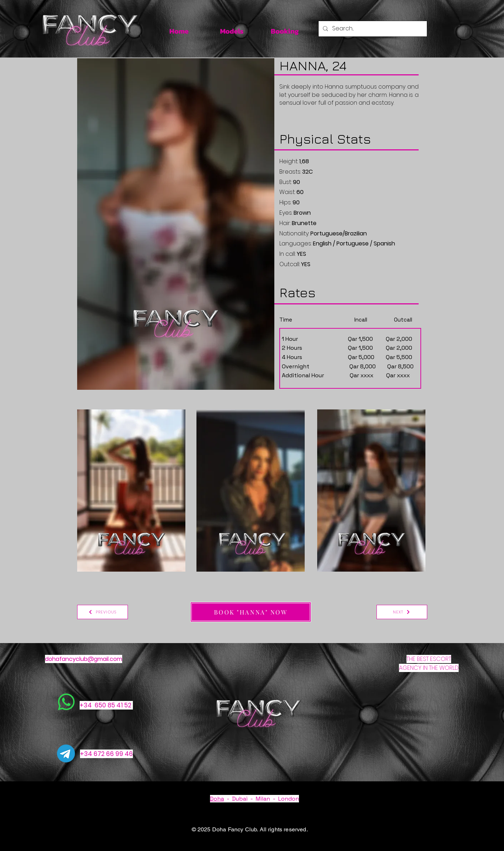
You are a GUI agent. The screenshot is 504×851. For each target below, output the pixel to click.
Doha (217, 799)
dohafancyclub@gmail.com (84, 659)
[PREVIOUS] (103, 612)
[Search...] (372, 29)
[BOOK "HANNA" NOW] (251, 612)
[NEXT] (402, 612)
